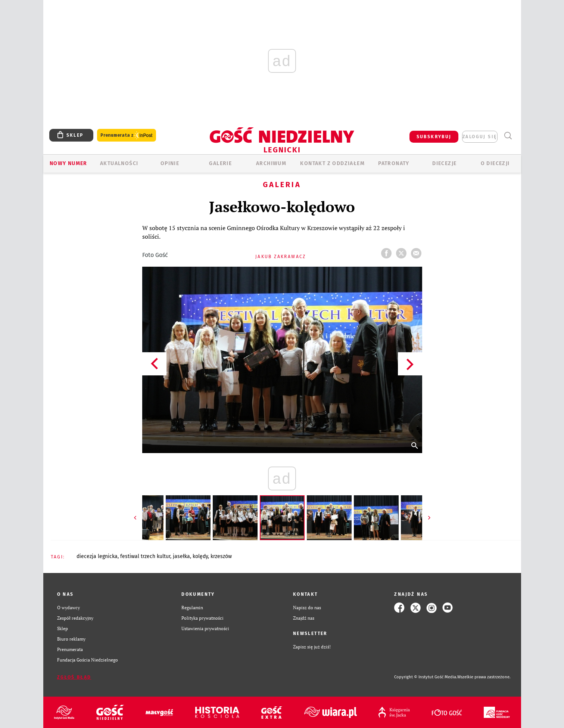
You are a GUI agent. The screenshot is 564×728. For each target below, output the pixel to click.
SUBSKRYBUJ (434, 137)
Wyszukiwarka (508, 136)
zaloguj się (480, 137)
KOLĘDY (200, 556)
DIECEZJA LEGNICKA (97, 556)
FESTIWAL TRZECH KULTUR (145, 556)
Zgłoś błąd (74, 677)
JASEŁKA (181, 556)
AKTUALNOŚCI (119, 163)
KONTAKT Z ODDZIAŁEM (332, 163)
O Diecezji (495, 163)
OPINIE (170, 163)
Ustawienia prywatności (205, 628)
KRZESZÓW (221, 556)
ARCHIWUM (271, 163)
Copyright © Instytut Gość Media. (426, 677)
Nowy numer (68, 163)
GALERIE (220, 163)
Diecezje (444, 163)
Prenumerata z (127, 135)
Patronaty (394, 163)
